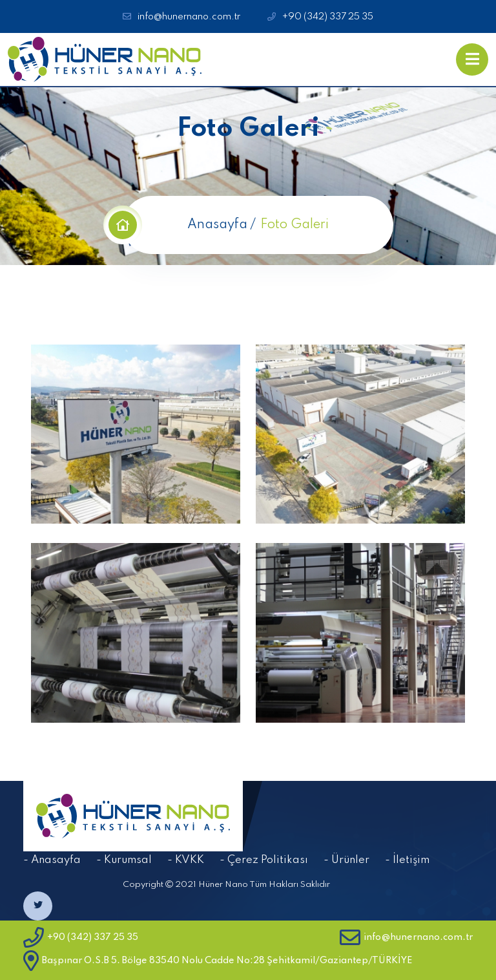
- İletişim (407, 860)
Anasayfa (217, 225)
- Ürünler (346, 860)
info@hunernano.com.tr (189, 17)
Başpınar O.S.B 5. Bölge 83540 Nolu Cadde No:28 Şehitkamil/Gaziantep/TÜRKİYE (218, 961)
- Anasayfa (52, 860)
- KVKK (186, 860)
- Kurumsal (124, 860)
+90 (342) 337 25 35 (328, 17)
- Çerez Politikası (264, 860)
